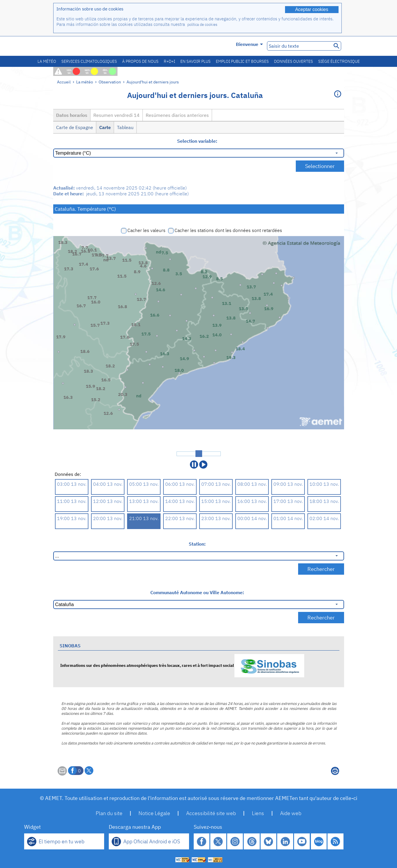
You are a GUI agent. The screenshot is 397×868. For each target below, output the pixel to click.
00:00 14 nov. (252, 518)
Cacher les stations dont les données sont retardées (228, 230)
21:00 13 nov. (144, 518)
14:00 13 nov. (180, 501)
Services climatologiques (89, 61)
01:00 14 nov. (288, 518)
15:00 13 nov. (216, 501)
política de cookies (202, 25)
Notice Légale (154, 813)
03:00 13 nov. (72, 484)
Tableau (125, 127)
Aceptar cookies (312, 9)
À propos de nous (140, 61)
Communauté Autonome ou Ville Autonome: (197, 592)
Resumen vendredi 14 (116, 115)
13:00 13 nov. (144, 501)
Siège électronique (339, 61)
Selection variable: (197, 141)
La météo (47, 61)
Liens (258, 813)
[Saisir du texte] (299, 46)
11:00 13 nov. (72, 501)
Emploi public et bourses (242, 61)
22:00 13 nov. (180, 518)
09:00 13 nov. (288, 484)
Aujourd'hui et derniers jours (153, 82)
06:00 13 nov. (180, 484)
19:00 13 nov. (72, 518)
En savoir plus (195, 61)
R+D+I (169, 61)
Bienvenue (249, 44)
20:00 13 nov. (108, 518)
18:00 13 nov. (324, 501)
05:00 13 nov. (144, 484)
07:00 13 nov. (216, 484)
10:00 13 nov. (324, 484)
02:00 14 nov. (324, 518)
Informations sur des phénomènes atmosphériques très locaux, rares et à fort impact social (182, 665)
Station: (197, 544)
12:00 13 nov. (108, 501)
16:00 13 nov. (252, 501)
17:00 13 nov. (288, 501)
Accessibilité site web (211, 813)
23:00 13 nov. (216, 518)
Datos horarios (72, 115)
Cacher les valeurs (146, 230)
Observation (110, 82)
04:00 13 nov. (108, 484)
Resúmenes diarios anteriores (177, 115)
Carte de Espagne (75, 127)
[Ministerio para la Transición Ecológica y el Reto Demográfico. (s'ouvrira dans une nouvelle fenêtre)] (86, 46)
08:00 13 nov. (252, 484)
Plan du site (109, 813)
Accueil (64, 82)
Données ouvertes (293, 61)
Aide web (291, 813)
